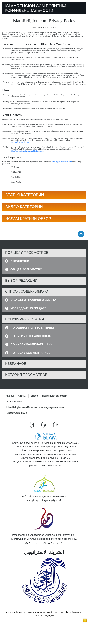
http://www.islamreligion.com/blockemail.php (28, 151)
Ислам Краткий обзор (54, 396)
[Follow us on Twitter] (44, 424)
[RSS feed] (56, 424)
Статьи (22, 396)
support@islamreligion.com (21, 142)
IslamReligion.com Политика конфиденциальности (35, 407)
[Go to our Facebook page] (33, 424)
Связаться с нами (17, 413)
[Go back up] (81, 234)
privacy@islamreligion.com (62, 162)
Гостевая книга (13, 402)
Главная (9, 396)
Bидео (34, 396)
